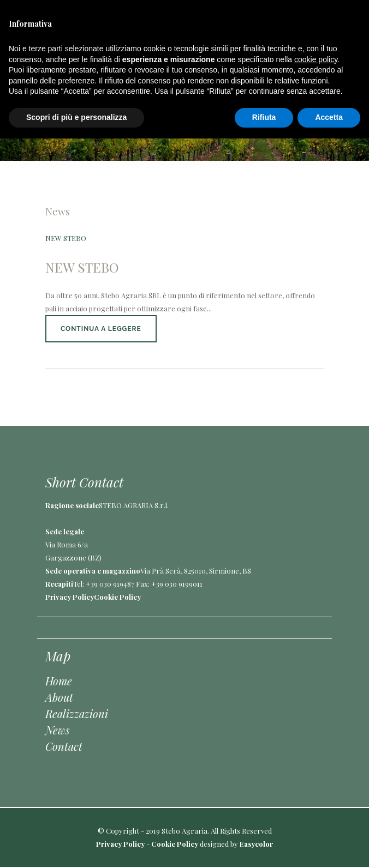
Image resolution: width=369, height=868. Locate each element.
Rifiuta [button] (264, 117)
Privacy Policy (70, 597)
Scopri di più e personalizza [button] (76, 117)
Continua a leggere (101, 329)
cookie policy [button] (316, 59)
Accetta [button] (329, 117)
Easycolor (256, 844)
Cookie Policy (117, 597)
